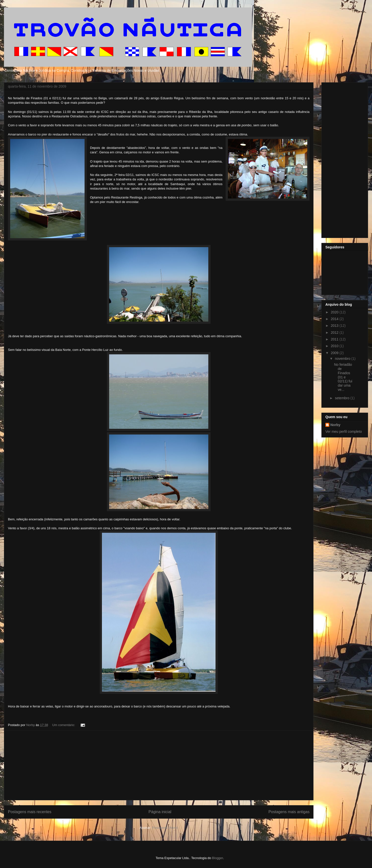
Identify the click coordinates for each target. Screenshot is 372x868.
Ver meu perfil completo (344, 432)
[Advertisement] (159, 765)
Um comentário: (64, 725)
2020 (335, 312)
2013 (335, 326)
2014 (335, 319)
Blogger (217, 858)
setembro (342, 398)
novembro (343, 359)
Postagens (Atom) (165, 828)
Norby (335, 425)
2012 (335, 333)
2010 (335, 346)
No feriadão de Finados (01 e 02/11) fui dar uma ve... (343, 377)
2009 (335, 353)
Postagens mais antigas (289, 812)
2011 (335, 339)
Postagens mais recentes (30, 812)
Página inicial (160, 812)
